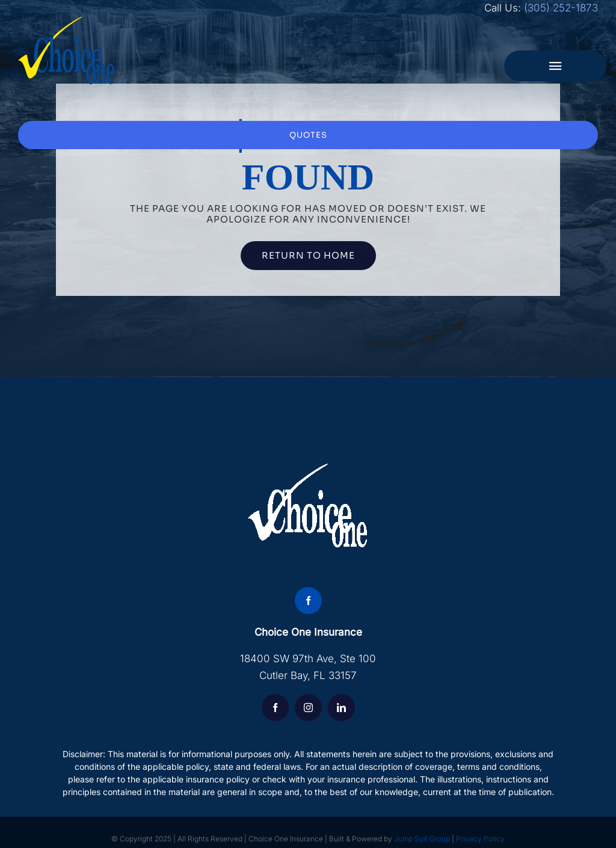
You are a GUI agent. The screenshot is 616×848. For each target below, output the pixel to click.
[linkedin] (341, 708)
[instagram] (308, 708)
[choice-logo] (67, 21)
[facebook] (308, 601)
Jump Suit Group (422, 839)
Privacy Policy (480, 839)
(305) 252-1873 (561, 8)
